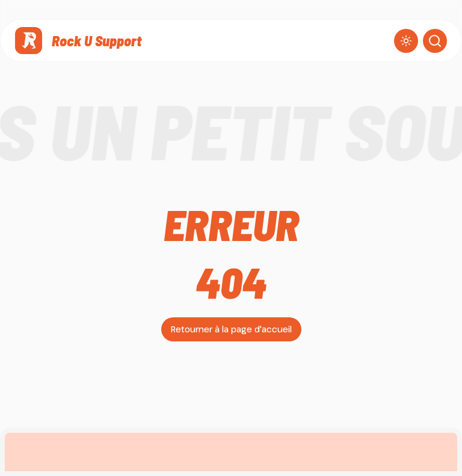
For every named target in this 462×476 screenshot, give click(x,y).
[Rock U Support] (78, 41)
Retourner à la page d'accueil (231, 329)
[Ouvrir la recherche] (435, 41)
